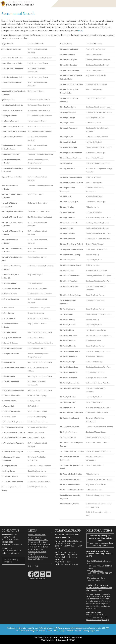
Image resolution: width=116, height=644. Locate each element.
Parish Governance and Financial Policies (38, 558)
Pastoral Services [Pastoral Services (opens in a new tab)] (36, 549)
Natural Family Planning (38, 540)
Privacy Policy (34, 566)
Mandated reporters (96, 578)
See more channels (37, 578)
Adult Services (96, 571)
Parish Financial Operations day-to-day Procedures (40, 546)
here (80, 30)
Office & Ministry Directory (11, 561)
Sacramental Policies (37, 542)
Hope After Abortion (37, 536)
